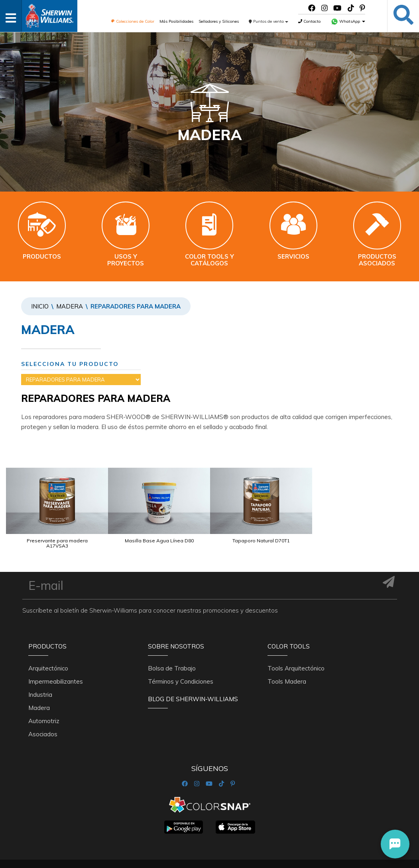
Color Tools (289, 633)
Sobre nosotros (176, 633)
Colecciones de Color (133, 21)
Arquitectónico (48, 650)
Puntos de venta (269, 21)
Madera (70, 306)
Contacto (309, 21)
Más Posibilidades (176, 21)
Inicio (40, 306)
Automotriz (44, 703)
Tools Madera (287, 663)
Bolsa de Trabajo (172, 650)
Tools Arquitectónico (296, 650)
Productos (47, 633)
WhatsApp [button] (348, 21)
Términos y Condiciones (181, 663)
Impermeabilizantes (56, 663)
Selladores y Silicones (219, 21)
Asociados (43, 716)
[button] (395, 844)
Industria (40, 677)
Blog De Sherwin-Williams (193, 681)
